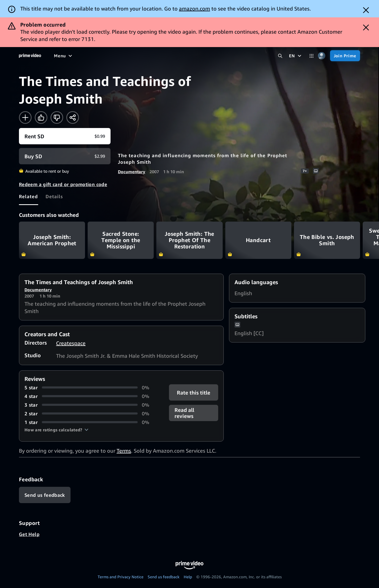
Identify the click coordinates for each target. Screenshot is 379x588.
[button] (56, 430)
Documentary (132, 172)
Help (188, 577)
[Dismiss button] (366, 10)
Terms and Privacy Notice (121, 577)
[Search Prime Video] (280, 56)
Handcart (258, 240)
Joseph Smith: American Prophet (52, 240)
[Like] (41, 117)
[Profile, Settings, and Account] (322, 56)
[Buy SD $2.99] (65, 156)
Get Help (29, 534)
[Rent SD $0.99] (65, 136)
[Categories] (311, 56)
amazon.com (195, 9)
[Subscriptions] (202, 56)
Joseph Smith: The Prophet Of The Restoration (189, 240)
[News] (147, 56)
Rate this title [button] (194, 392)
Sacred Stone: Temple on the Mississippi (121, 240)
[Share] (73, 117)
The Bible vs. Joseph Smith (327, 240)
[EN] (296, 56)
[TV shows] (103, 56)
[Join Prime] (345, 56)
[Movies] (78, 56)
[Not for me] (57, 117)
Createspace (71, 343)
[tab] (29, 196)
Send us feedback (164, 577)
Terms (124, 451)
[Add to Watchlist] (25, 117)
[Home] (30, 56)
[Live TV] (168, 56)
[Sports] (127, 56)
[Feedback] (45, 495)
